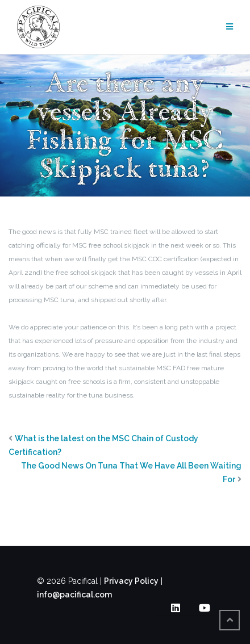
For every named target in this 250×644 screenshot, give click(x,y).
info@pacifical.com (74, 595)
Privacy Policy (131, 581)
